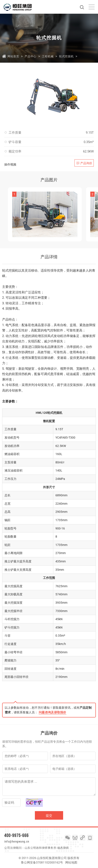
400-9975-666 (16, 835)
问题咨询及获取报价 (53, 712)
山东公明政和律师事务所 (41, 848)
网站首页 (13, 56)
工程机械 (48, 56)
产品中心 (30, 56)
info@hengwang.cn (17, 841)
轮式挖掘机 (66, 56)
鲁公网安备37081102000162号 (42, 862)
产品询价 (86, 163)
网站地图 (71, 862)
